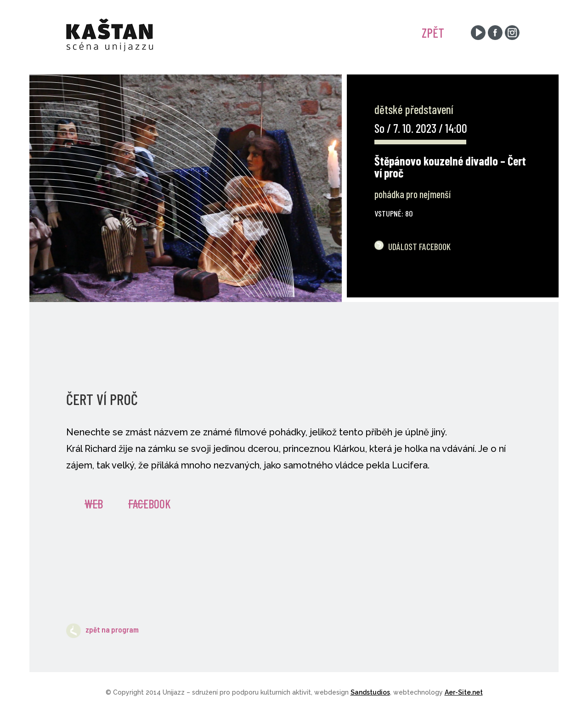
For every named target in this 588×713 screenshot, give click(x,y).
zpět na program (102, 629)
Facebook (150, 504)
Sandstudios (370, 692)
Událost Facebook (419, 246)
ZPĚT (433, 33)
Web (94, 504)
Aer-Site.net (464, 692)
